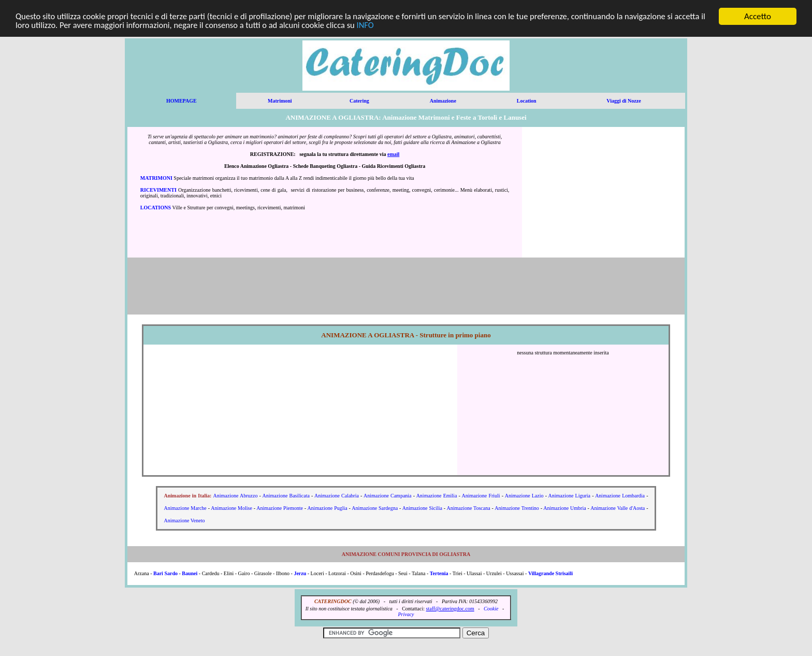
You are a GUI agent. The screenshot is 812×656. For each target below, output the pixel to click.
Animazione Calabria (337, 496)
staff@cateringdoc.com (450, 609)
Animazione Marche (185, 508)
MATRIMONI (156, 178)
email (393, 154)
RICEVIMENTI (158, 190)
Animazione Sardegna (375, 508)
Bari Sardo (165, 573)
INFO (410, 26)
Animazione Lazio (524, 496)
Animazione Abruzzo (236, 496)
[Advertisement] (603, 192)
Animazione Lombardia (620, 496)
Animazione (443, 101)
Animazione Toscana (468, 508)
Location (527, 101)
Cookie (491, 609)
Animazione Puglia (327, 508)
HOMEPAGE (182, 101)
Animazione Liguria (569, 496)
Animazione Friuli (481, 496)
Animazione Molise (231, 508)
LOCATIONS (156, 208)
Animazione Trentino (517, 508)
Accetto (758, 16)
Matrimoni (280, 101)
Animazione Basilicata (286, 496)
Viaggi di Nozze (624, 101)
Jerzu (300, 573)
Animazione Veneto (185, 520)
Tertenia (439, 573)
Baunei (190, 573)
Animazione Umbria (564, 508)
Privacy (406, 614)
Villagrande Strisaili (550, 573)
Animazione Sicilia (422, 508)
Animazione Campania (388, 496)
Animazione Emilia (437, 496)
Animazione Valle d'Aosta (618, 508)
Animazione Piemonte (280, 508)
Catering (359, 101)
